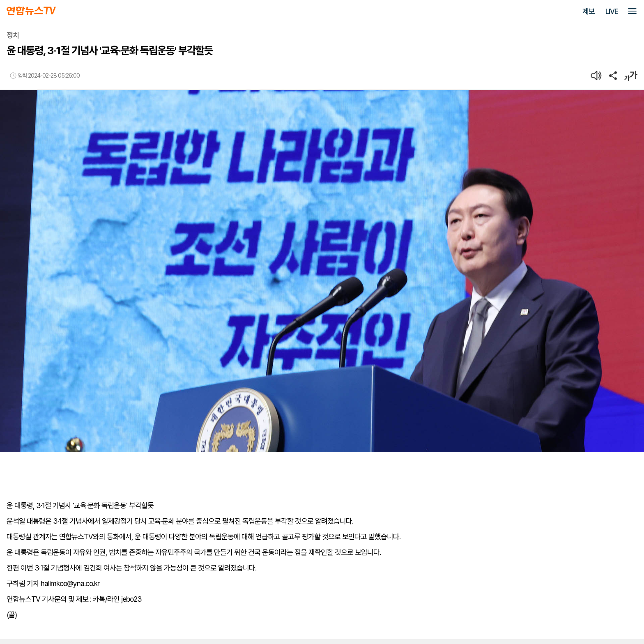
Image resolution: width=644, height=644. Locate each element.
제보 (589, 11)
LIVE (612, 11)
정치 (13, 35)
